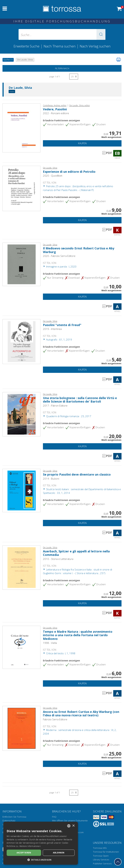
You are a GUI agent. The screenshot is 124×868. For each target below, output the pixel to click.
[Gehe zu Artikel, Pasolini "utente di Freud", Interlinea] (22, 341)
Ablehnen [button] (59, 853)
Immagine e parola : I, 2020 (60, 266)
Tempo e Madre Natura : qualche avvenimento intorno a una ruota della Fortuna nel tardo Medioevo (78, 635)
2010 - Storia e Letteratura (58, 559)
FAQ (54, 817)
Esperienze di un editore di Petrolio (69, 172)
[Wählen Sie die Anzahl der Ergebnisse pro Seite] (74, 77)
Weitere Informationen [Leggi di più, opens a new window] (30, 846)
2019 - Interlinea (52, 329)
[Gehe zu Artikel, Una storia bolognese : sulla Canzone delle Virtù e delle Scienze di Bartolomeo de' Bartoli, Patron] (22, 414)
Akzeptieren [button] (24, 853)
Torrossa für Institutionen (106, 852)
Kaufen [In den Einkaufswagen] (82, 143)
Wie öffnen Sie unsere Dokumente (70, 821)
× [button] (73, 826)
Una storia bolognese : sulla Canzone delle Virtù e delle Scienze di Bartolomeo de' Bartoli (80, 400)
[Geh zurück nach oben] (118, 862)
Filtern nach (62, 68)
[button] (101, 34)
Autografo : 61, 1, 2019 (57, 340)
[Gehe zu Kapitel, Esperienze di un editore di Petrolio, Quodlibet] (22, 188)
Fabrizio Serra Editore (55, 719)
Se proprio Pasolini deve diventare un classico (77, 474)
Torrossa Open (101, 856)
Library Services (101, 860)
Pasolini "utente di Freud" (62, 325)
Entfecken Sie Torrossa (14, 817)
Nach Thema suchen (60, 46)
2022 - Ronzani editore (56, 113)
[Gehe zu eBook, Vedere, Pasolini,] (22, 128)
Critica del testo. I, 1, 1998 (59, 653)
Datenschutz (9, 821)
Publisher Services (102, 864)
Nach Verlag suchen (95, 46)
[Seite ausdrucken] (119, 60)
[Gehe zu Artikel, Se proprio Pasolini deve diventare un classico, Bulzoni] (22, 490)
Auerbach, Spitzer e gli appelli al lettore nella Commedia (76, 553)
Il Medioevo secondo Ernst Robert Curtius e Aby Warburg (79, 250)
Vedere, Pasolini (55, 109)
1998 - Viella (50, 643)
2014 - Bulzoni (51, 479)
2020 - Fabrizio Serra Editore (59, 256)
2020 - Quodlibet (53, 176)
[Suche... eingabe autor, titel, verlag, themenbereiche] (62, 34)
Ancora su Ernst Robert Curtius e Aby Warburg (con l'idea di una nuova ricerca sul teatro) (81, 714)
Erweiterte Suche (27, 46)
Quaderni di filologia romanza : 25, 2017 (67, 416)
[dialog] (41, 843)
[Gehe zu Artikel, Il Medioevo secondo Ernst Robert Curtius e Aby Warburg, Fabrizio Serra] (22, 264)
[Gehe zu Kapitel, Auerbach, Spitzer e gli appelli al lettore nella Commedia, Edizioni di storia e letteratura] (22, 567)
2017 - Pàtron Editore (55, 406)
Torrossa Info (100, 848)
